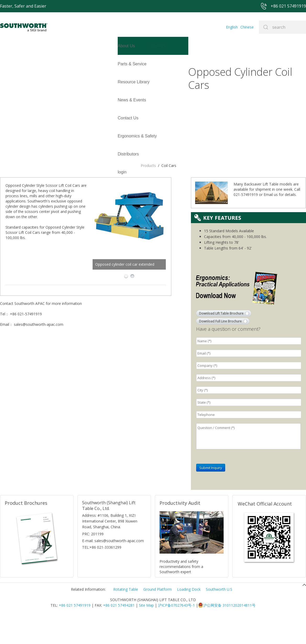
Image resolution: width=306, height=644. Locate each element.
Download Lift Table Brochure (221, 340)
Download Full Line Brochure (220, 348)
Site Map (146, 632)
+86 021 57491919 (75, 632)
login (4, 82)
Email (268, 221)
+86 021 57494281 (119, 632)
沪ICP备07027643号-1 (176, 632)
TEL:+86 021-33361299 (102, 574)
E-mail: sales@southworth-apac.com (113, 568)
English (232, 27)
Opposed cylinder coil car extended (148, 173)
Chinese (247, 27)
